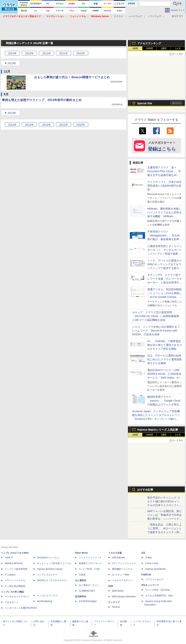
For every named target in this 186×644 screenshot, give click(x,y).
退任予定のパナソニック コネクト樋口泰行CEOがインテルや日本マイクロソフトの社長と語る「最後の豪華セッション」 (165, 505)
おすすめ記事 (145, 490)
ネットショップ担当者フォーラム (54, 563)
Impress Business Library (50, 569)
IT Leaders (10, 575)
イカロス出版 (115, 553)
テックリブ (114, 602)
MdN (111, 586)
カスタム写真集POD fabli (159, 596)
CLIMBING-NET (87, 591)
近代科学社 (81, 597)
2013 (29, 53)
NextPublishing (45, 601)
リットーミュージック (90, 558)
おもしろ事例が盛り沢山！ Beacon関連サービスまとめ (72, 77)
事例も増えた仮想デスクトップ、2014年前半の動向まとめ (42, 100)
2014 (12, 53)
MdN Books (118, 591)
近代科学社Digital (88, 601)
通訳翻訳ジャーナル (122, 569)
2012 (46, 53)
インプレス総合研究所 (16, 569)
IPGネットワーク (150, 585)
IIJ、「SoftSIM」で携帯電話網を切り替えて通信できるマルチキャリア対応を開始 (165, 345)
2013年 (12, 63)
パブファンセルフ (154, 579)
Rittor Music (82, 553)
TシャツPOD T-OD (89, 569)
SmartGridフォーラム (48, 558)
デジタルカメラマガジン (17, 597)
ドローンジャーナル (15, 580)
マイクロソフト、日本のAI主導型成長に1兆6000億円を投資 (164, 186)
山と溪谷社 (81, 580)
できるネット (12, 602)
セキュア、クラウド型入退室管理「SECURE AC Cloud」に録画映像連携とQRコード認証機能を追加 (156, 316)
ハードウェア (136, 16)
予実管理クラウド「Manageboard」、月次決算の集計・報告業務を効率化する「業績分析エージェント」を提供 (165, 239)
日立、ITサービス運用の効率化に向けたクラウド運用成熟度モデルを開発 (165, 359)
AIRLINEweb (119, 558)
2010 (81, 53)
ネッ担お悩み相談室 (15, 586)
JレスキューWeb (121, 575)
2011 (63, 53)
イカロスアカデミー (122, 580)
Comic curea (152, 563)
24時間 (149, 48)
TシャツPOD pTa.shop (158, 590)
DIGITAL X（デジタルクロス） (53, 580)
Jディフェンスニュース (124, 563)
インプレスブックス (47, 596)
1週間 (164, 48)
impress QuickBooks (156, 569)
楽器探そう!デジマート (90, 563)
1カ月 (178, 48)
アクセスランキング (149, 43)
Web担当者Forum (14, 563)
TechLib (116, 607)
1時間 (135, 48)
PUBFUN (146, 575)
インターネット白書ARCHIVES (21, 608)
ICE (143, 553)
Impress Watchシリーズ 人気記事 (158, 430)
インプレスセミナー (47, 575)
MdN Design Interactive (124, 597)
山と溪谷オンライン (89, 585)
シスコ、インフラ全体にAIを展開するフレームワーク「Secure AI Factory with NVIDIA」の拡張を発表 (156, 331)
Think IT (9, 558)
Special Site (145, 103)
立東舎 (82, 575)
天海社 (149, 558)
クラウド (119, 16)
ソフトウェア (154, 16)
